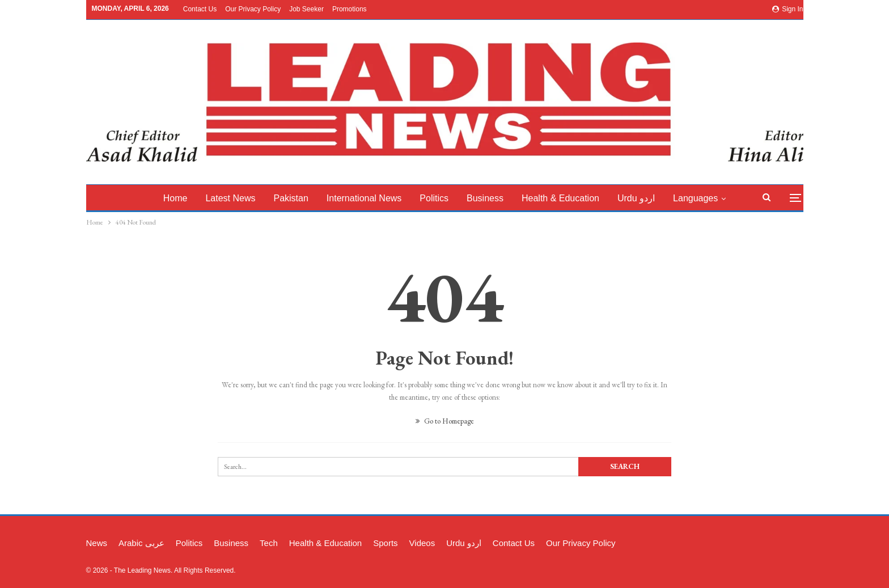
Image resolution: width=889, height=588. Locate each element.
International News (374, 198)
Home (181, 198)
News (97, 543)
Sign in (788, 9)
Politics (446, 198)
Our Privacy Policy (253, 9)
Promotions (350, 9)
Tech (269, 543)
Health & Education (576, 198)
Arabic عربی (141, 543)
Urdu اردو (653, 198)
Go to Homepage (445, 421)
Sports (385, 543)
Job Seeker (306, 9)
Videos (422, 543)
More (702, 198)
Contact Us (200, 9)
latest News (238, 198)
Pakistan (300, 198)
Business (499, 198)
